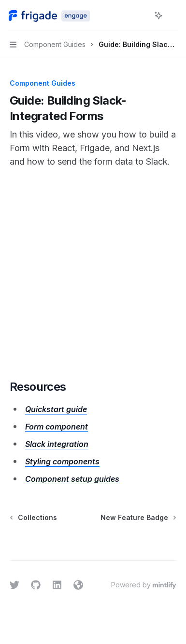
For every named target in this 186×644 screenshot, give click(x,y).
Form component (57, 427)
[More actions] (173, 15)
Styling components (62, 461)
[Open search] (141, 15)
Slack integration (57, 444)
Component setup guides (72, 479)
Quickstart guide (56, 409)
